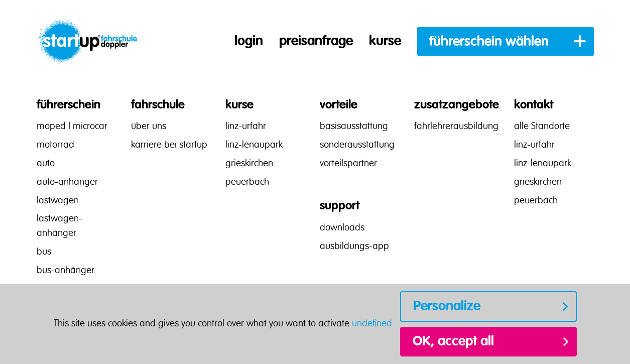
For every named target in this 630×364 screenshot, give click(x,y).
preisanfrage (316, 41)
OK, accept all (453, 341)
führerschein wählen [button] (489, 42)
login (249, 41)
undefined (372, 324)
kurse (385, 41)
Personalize (447, 306)
